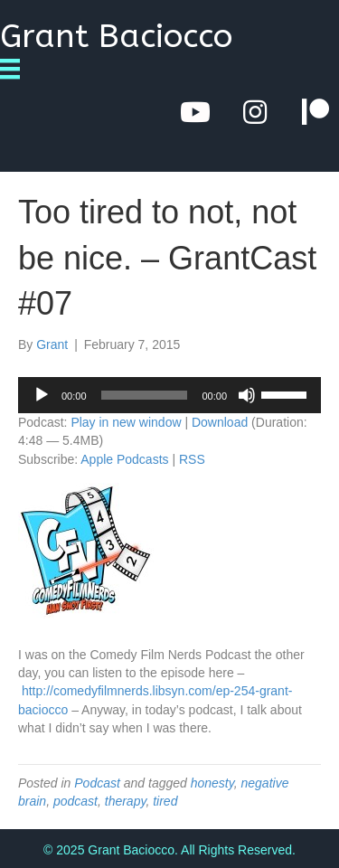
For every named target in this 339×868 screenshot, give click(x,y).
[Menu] (16, 69)
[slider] (145, 395)
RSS (192, 459)
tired (165, 801)
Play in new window (126, 422)
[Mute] (247, 395)
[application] (169, 395)
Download (220, 422)
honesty (212, 783)
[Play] (42, 395)
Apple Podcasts (124, 459)
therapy (126, 801)
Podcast (97, 783)
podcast (75, 801)
